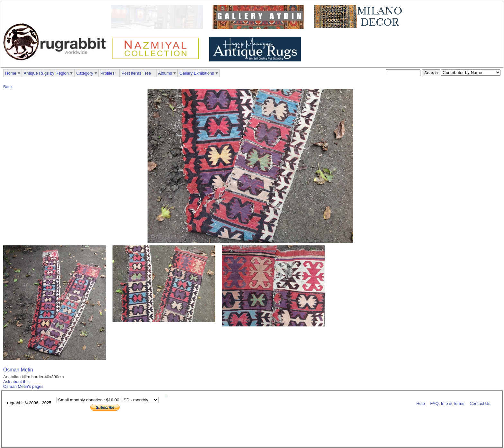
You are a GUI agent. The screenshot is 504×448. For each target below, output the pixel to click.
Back (8, 87)
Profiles (108, 73)
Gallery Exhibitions (197, 73)
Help (421, 403)
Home (11, 73)
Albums (165, 73)
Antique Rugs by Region (46, 73)
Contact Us (480, 403)
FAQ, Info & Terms (447, 403)
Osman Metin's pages (23, 386)
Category (85, 73)
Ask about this (16, 382)
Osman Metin (18, 370)
